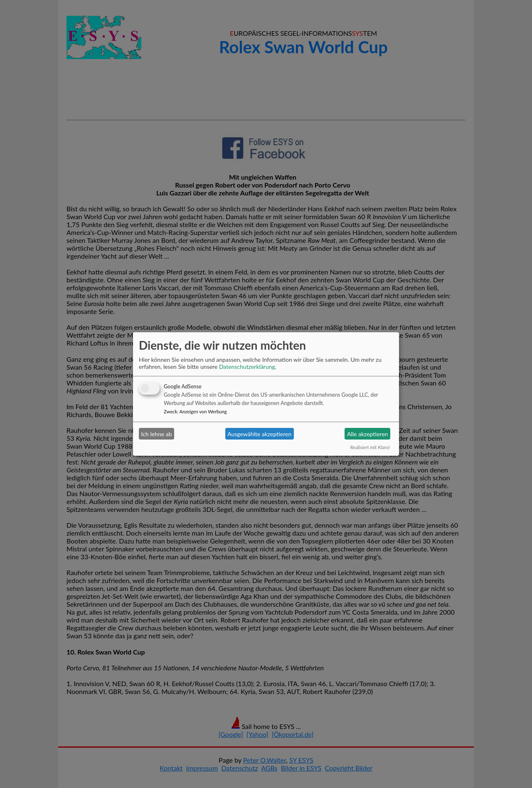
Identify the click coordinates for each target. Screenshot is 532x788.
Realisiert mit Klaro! (370, 447)
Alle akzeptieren (367, 434)
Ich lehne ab (157, 434)
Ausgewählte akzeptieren (259, 434)
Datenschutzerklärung (247, 367)
